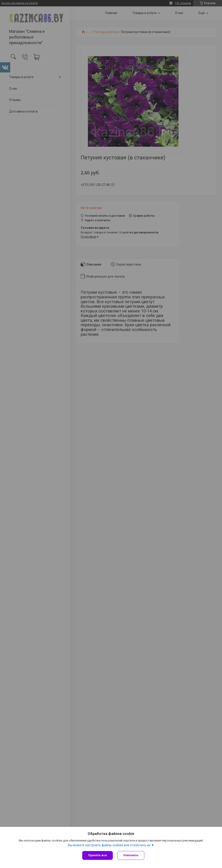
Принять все (98, 855)
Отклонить (131, 855)
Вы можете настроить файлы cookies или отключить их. (110, 845)
